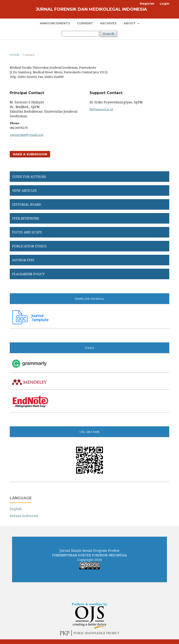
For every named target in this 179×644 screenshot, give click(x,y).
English (16, 509)
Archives (108, 23)
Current (85, 23)
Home (15, 55)
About (130, 23)
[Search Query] (80, 34)
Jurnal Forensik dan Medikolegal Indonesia (91, 9)
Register (147, 3)
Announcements (55, 23)
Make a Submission (30, 154)
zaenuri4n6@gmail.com (27, 135)
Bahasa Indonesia (24, 516)
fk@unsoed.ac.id (101, 109)
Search (109, 34)
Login (165, 3)
